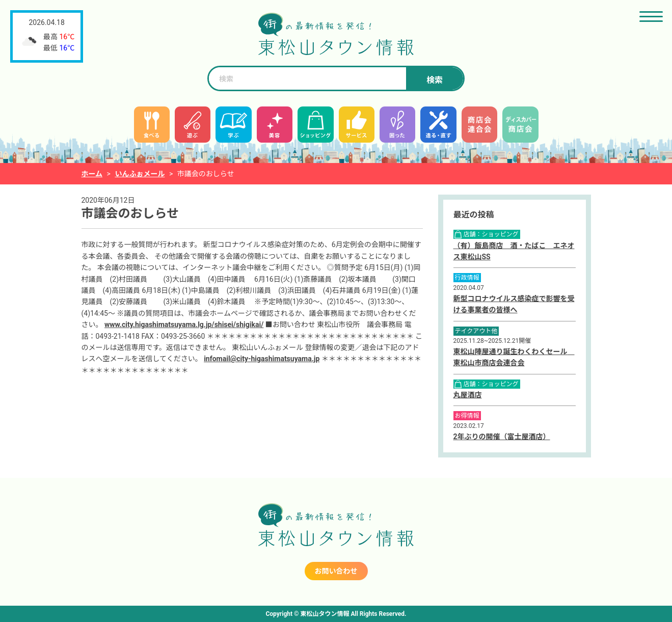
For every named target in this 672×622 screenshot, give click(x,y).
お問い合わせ (336, 571)
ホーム (92, 174)
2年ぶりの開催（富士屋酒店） (502, 437)
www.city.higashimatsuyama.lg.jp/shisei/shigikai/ (184, 324)
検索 (435, 80)
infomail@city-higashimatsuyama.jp (262, 359)
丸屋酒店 (468, 395)
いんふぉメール (140, 174)
